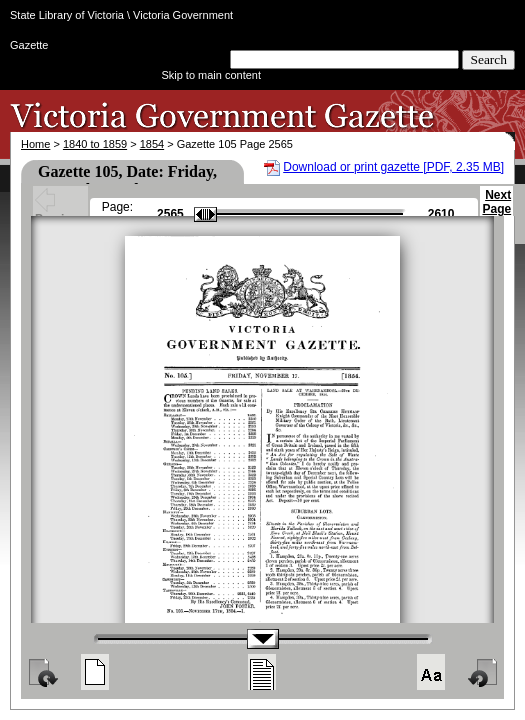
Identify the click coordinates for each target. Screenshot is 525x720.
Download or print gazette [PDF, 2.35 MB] (393, 167)
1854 (152, 144)
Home (35, 144)
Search (488, 59)
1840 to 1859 (95, 144)
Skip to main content (211, 75)
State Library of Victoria (67, 15)
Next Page (496, 211)
